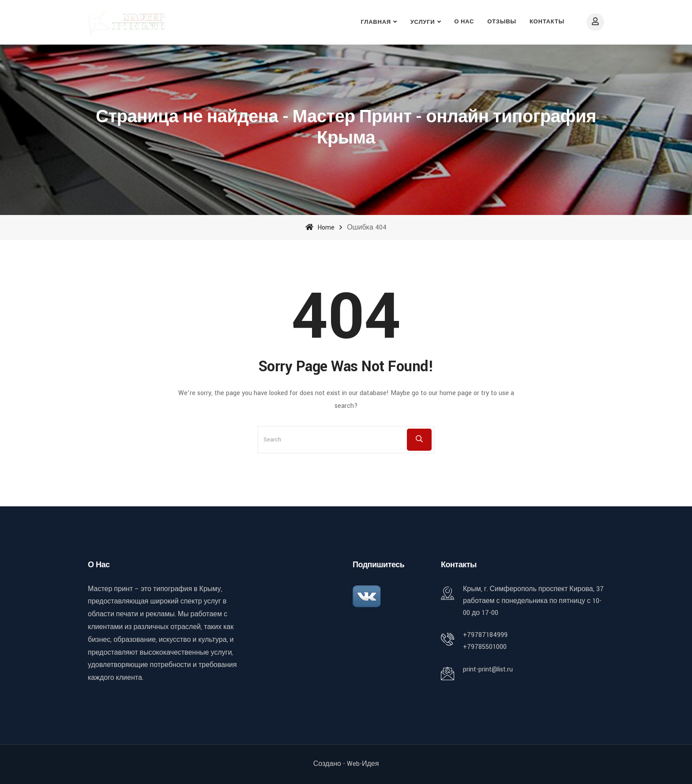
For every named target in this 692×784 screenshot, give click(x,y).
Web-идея (363, 764)
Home (320, 228)
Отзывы (502, 22)
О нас (464, 22)
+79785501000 (485, 647)
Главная (376, 22)
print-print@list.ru (488, 669)
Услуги (423, 22)
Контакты (547, 22)
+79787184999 (485, 635)
